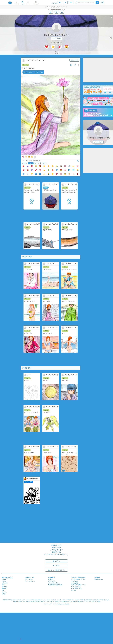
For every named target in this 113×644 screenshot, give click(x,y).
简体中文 (4, 587)
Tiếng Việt (5, 583)
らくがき (25, 65)
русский (4, 592)
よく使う (25, 163)
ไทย (3, 590)
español (4, 581)
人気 (31, 163)
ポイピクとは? (29, 579)
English (4, 579)
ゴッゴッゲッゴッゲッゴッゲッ (56, 35)
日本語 (4, 594)
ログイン (56, 561)
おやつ (37, 163)
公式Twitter (75, 581)
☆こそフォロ (56, 38)
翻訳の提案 (9, 578)
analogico (60, 604)
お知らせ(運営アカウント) (78, 579)
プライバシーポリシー (54, 583)
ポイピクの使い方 (30, 581)
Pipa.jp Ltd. (67, 604)
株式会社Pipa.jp (99, 579)
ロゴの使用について (77, 588)
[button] (21, 639)
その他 (43, 163)
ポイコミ (74, 590)
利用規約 (51, 579)
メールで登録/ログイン (57, 570)
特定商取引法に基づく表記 (55, 585)
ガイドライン (52, 581)
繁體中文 (4, 588)
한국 (3, 585)
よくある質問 (75, 583)
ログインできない (76, 587)
